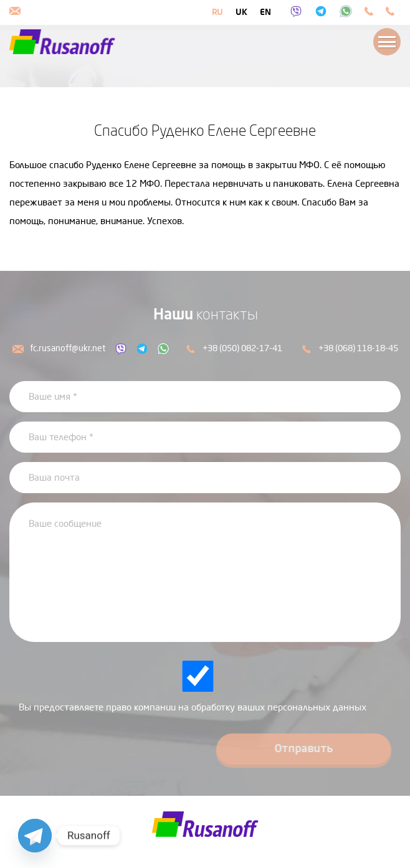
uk (241, 12)
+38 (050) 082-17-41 (234, 348)
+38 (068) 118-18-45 (350, 348)
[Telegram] (35, 836)
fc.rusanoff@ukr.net (59, 348)
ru (217, 12)
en (265, 12)
